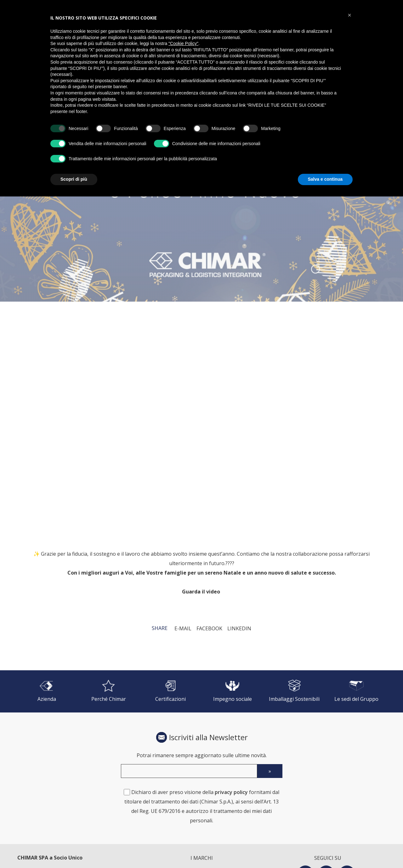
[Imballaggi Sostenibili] (295, 691)
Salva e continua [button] (325, 179)
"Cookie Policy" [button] (183, 43)
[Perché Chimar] (109, 691)
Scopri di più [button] (74, 179)
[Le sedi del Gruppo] (356, 691)
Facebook (209, 628)
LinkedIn (239, 628)
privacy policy (231, 792)
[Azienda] (47, 691)
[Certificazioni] (170, 691)
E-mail (183, 628)
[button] (349, 15)
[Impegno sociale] (233, 691)
